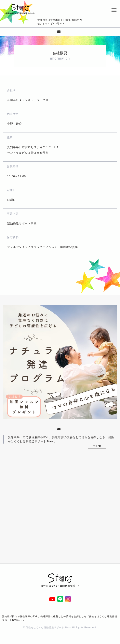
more (97, 446)
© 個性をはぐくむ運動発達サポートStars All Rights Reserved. (60, 627)
